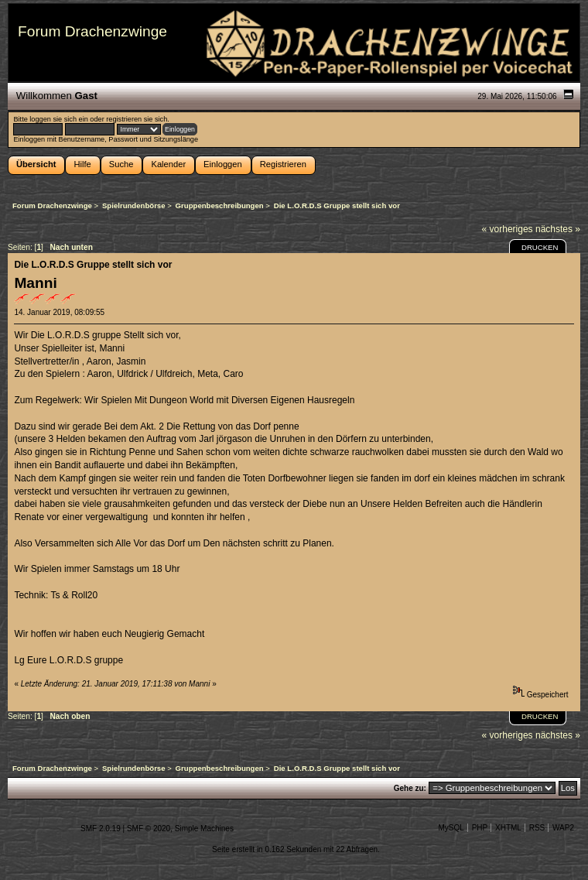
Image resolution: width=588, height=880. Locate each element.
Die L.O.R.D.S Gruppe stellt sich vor (93, 265)
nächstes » (558, 229)
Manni (35, 283)
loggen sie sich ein (58, 119)
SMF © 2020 (149, 829)
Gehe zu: (410, 788)
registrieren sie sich (137, 119)
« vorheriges (508, 229)
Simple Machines (204, 829)
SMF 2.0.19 (101, 829)
